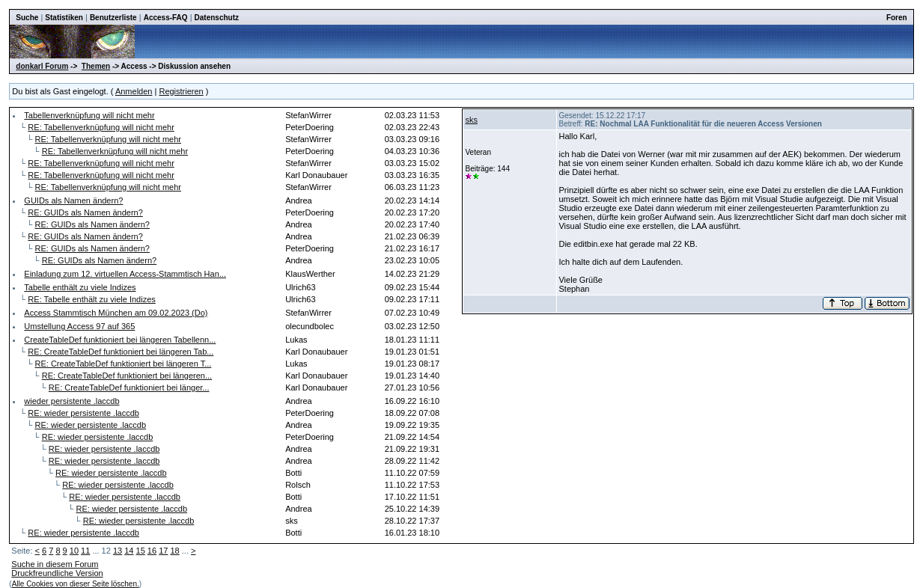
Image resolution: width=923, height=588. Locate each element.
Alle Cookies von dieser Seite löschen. (76, 584)
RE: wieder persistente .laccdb (83, 413)
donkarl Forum (42, 66)
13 (118, 551)
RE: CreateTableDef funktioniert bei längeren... (127, 376)
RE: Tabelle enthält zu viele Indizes (91, 299)
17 (163, 551)
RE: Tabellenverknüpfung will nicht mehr (101, 127)
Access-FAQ (166, 18)
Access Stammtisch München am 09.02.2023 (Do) (116, 313)
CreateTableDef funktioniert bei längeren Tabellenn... (120, 340)
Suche (27, 18)
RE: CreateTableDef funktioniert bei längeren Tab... (121, 352)
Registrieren (181, 91)
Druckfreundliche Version (57, 573)
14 (129, 551)
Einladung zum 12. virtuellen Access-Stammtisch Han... (125, 274)
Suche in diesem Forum (55, 564)
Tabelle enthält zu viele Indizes (80, 287)
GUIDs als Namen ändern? (73, 200)
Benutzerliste (113, 18)
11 (85, 551)
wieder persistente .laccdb (71, 401)
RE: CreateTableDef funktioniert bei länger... (129, 388)
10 (74, 551)
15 (141, 551)
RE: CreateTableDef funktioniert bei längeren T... (124, 364)
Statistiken (64, 18)
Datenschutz (217, 18)
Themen (96, 66)
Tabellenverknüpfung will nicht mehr (89, 115)
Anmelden (134, 91)
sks (471, 120)
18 (174, 551)
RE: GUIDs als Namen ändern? (85, 212)
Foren (897, 18)
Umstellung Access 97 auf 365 (79, 326)
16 (152, 551)
